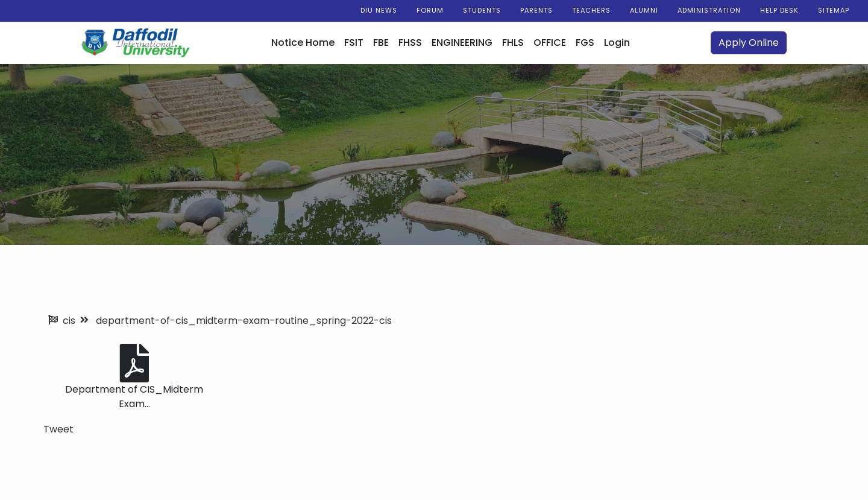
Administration (709, 10)
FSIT (354, 43)
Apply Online (749, 43)
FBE (381, 43)
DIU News (379, 10)
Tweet (58, 429)
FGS (585, 43)
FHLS (513, 43)
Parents (536, 10)
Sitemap (834, 10)
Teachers (591, 10)
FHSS (410, 43)
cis (69, 321)
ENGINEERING (462, 43)
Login (617, 43)
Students (482, 10)
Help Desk (779, 10)
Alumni (644, 10)
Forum (430, 10)
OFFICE (550, 43)
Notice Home (303, 43)
